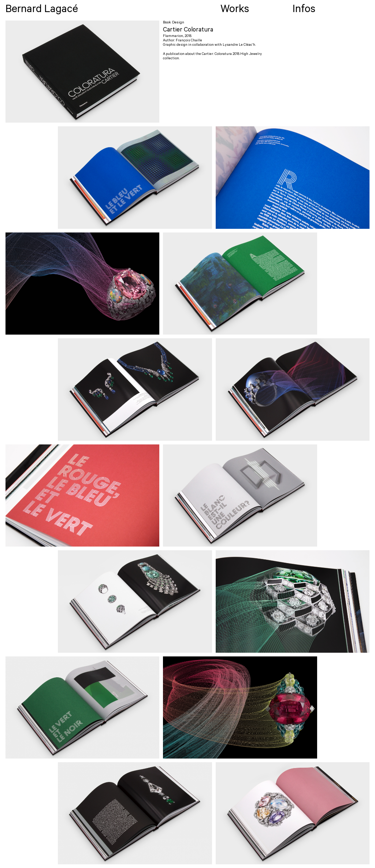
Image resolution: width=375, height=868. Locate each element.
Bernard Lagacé (42, 10)
